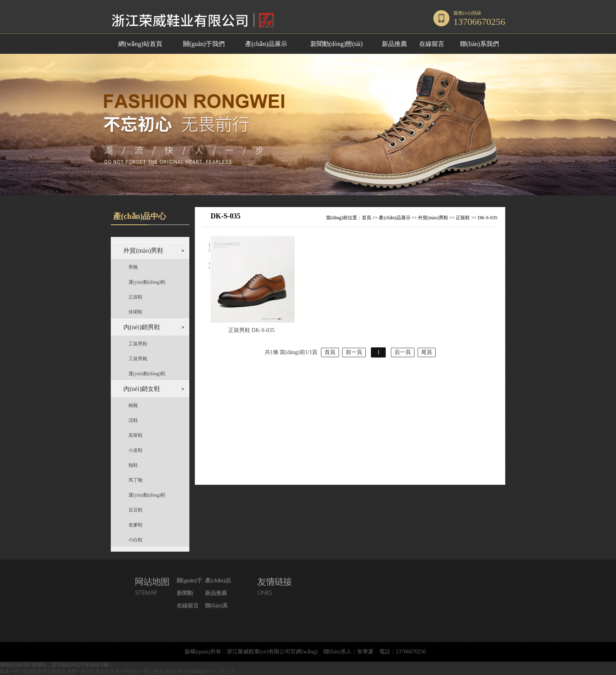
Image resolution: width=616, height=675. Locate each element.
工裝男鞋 (138, 344)
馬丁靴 (136, 480)
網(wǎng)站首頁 (140, 44)
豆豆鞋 (136, 510)
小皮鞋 (136, 450)
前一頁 (354, 352)
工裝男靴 (138, 359)
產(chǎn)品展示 (266, 44)
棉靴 (133, 405)
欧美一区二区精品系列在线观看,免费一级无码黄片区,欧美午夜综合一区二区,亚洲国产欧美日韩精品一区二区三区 (117, 671)
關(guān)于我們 (204, 44)
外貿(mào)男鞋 (433, 218)
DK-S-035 (488, 218)
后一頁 (403, 352)
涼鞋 (133, 420)
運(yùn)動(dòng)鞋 (147, 282)
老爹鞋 (136, 525)
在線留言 (432, 44)
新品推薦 (394, 44)
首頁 (367, 218)
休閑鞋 (136, 312)
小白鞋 (136, 540)
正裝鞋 (136, 297)
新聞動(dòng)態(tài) (336, 44)
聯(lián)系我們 (479, 44)
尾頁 (427, 352)
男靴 (133, 267)
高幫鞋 (136, 435)
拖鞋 (133, 465)
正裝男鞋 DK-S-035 (251, 330)
